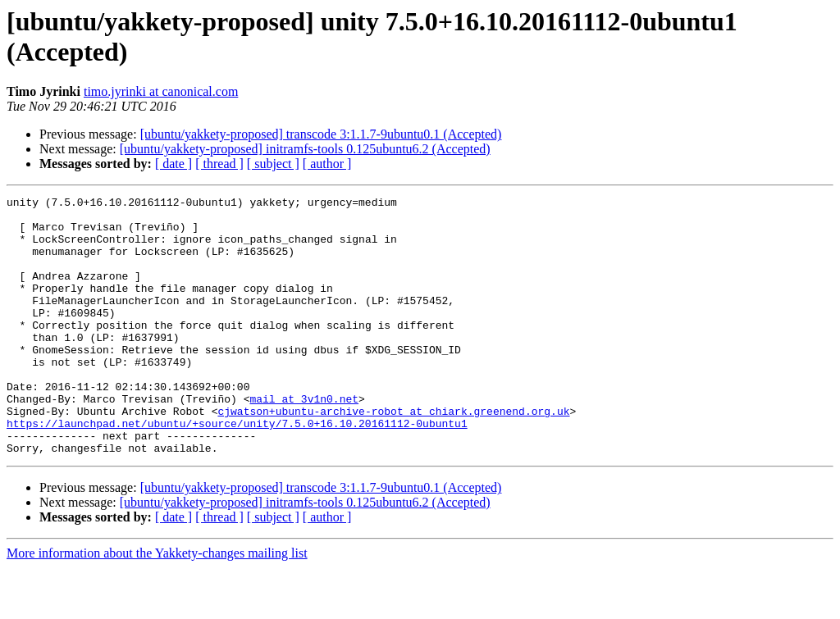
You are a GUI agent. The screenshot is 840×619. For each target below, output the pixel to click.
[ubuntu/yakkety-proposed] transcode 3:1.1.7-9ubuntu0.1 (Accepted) (321, 134)
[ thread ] (219, 164)
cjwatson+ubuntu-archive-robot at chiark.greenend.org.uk (393, 455)
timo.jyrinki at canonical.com (161, 91)
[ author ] (327, 164)
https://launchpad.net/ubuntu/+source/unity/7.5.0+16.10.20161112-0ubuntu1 (237, 470)
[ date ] (173, 164)
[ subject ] (273, 164)
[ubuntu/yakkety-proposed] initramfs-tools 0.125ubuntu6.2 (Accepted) (305, 149)
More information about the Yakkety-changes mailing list (157, 605)
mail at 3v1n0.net (304, 440)
